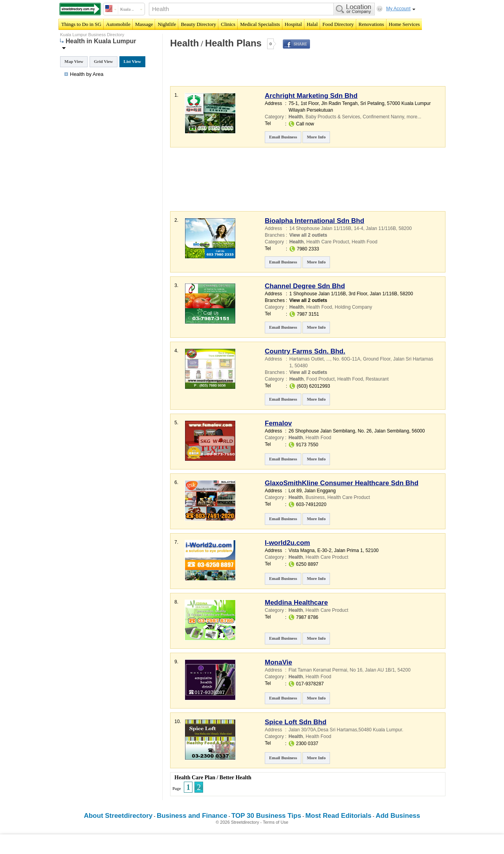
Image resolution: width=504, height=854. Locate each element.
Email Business (283, 137)
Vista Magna (302, 550)
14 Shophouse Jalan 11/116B (320, 228)
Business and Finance (192, 816)
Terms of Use (276, 822)
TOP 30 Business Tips (266, 816)
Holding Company (353, 307)
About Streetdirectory (118, 816)
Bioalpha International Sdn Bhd (314, 221)
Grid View (104, 61)
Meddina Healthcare (296, 603)
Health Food (364, 242)
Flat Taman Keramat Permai (318, 670)
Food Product (321, 379)
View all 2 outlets (308, 235)
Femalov (278, 423)
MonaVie (279, 662)
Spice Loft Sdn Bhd (296, 722)
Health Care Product (328, 242)
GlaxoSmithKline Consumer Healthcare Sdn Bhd (342, 483)
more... (414, 117)
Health (184, 43)
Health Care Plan (195, 778)
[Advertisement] (261, 72)
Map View (74, 61)
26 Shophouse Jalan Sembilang (322, 431)
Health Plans (233, 43)
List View (132, 61)
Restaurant (377, 379)
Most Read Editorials (338, 816)
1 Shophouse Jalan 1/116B (318, 294)
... (328, 359)
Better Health (236, 778)
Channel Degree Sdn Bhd (305, 286)
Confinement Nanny (383, 117)
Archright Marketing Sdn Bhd (311, 96)
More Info (316, 137)
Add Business (398, 816)
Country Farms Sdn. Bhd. (305, 351)
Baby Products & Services (333, 117)
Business (315, 497)
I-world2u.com (287, 543)
